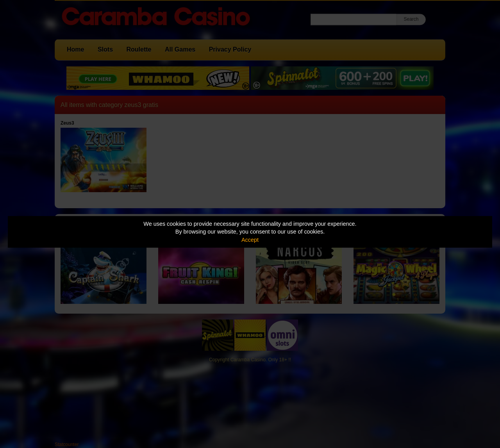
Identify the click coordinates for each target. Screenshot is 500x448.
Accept (250, 240)
